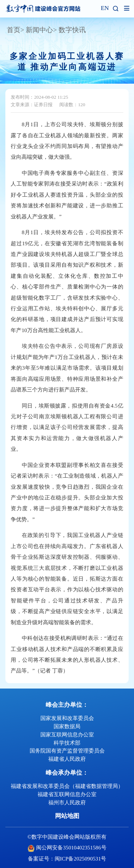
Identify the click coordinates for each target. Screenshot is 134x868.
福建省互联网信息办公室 (67, 794)
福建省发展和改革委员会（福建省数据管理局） (67, 786)
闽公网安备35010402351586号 (71, 847)
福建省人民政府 (67, 759)
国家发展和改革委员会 (67, 718)
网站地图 (67, 816)
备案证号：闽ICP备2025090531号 (67, 859)
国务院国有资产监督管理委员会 (67, 751)
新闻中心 (39, 30)
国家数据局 (67, 726)
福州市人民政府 (67, 802)
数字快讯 (72, 30)
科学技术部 (67, 743)
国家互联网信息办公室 (67, 734)
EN (105, 8)
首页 (14, 30)
